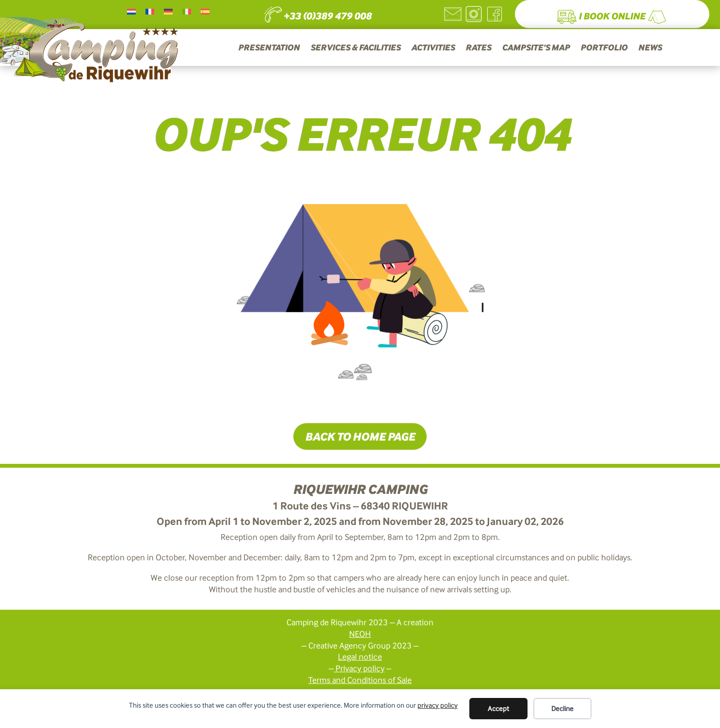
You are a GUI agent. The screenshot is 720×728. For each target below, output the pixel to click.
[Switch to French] (150, 11)
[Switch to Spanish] (205, 11)
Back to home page (360, 436)
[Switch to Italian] (187, 11)
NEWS (650, 48)
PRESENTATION (269, 48)
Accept (498, 709)
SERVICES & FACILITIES (355, 48)
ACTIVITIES (433, 48)
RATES (478, 48)
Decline (562, 709)
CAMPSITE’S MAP (536, 48)
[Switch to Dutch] (131, 11)
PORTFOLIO (604, 48)
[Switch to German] (168, 11)
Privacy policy (360, 668)
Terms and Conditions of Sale (360, 680)
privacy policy (438, 705)
